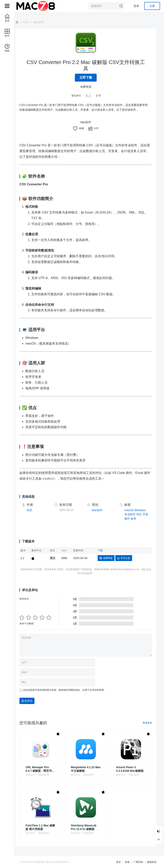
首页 (114, 862)
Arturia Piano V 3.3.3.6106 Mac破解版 (132, 769)
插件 (129, 519)
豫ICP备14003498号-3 (63, 862)
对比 (141, 514)
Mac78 (36, 862)
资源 (122, 862)
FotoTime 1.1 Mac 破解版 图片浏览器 (46, 827)
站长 (36, 510)
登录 (136, 6)
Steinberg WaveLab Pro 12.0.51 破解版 (88, 827)
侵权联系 (147, 862)
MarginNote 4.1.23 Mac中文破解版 (87, 769)
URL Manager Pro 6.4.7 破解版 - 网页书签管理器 (45, 769)
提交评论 (34, 701)
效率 (135, 519)
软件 (33, 22)
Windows (142, 510)
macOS (131, 510)
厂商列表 (133, 862)
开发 (147, 514)
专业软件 (132, 514)
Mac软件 (45, 22)
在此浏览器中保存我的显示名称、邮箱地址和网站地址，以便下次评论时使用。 (71, 690)
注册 (152, 6)
